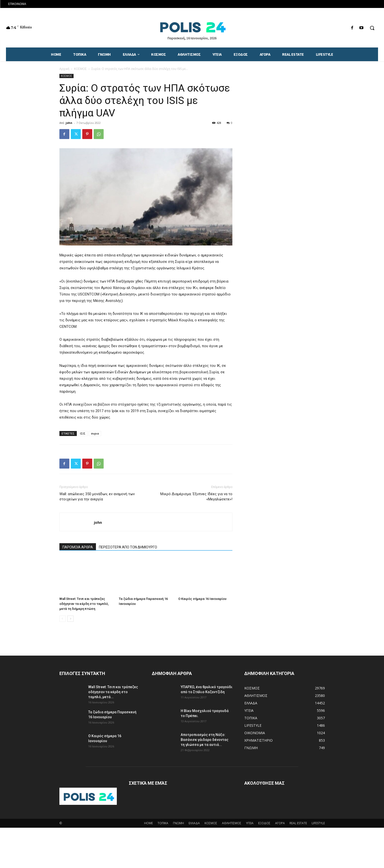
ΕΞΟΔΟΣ (264, 823)
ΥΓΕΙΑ (250, 823)
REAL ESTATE (298, 823)
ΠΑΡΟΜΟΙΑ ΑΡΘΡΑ (78, 547)
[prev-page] (63, 619)
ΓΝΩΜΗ (178, 823)
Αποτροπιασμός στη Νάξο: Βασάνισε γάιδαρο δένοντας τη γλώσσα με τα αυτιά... (205, 740)
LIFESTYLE (318, 823)
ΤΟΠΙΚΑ (163, 823)
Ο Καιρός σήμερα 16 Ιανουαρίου (202, 599)
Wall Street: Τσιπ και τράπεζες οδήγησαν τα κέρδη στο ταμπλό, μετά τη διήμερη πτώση (84, 604)
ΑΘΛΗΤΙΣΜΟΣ (232, 823)
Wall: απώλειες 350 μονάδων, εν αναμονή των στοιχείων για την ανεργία (97, 497)
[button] (372, 28)
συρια (95, 433)
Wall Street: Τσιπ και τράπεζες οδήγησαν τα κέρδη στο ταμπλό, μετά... (113, 692)
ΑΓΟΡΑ (280, 823)
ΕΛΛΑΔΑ (194, 823)
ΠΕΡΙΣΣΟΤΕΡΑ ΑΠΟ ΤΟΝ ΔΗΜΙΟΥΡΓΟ (128, 547)
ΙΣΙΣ (83, 433)
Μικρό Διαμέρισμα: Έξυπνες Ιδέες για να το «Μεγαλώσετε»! (196, 497)
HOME (149, 823)
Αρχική (64, 69)
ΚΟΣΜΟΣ (80, 69)
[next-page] (70, 619)
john (69, 123)
